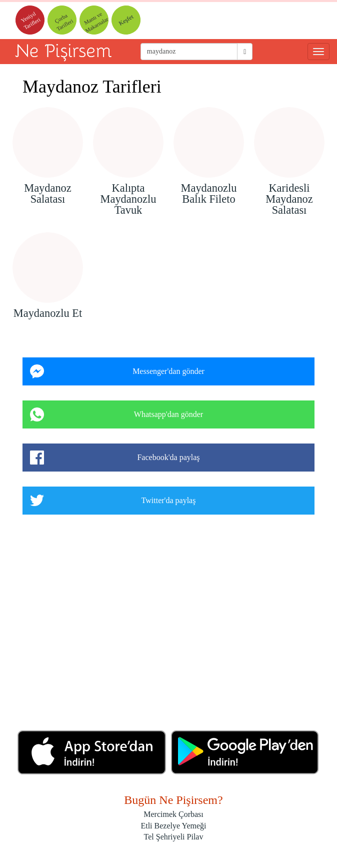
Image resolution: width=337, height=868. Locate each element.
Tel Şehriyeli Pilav (174, 837)
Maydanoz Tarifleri (92, 87)
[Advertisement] (168, 626)
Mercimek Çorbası (173, 814)
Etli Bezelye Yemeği (173, 826)
